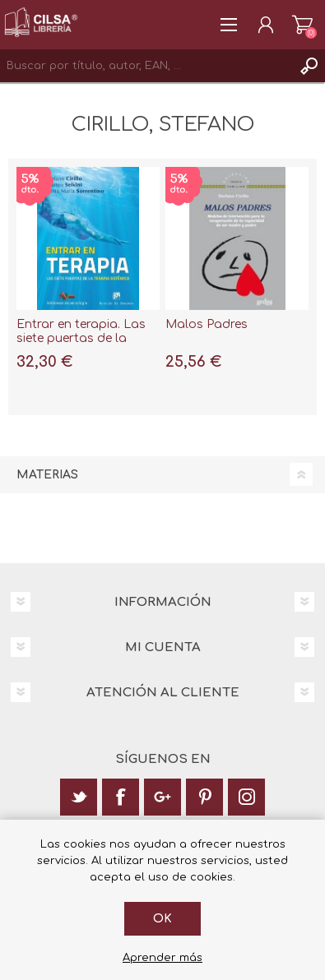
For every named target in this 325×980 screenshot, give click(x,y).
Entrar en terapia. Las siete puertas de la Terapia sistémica (81, 338)
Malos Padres (207, 324)
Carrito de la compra (302, 25)
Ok (162, 919)
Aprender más (162, 958)
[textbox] (146, 66)
